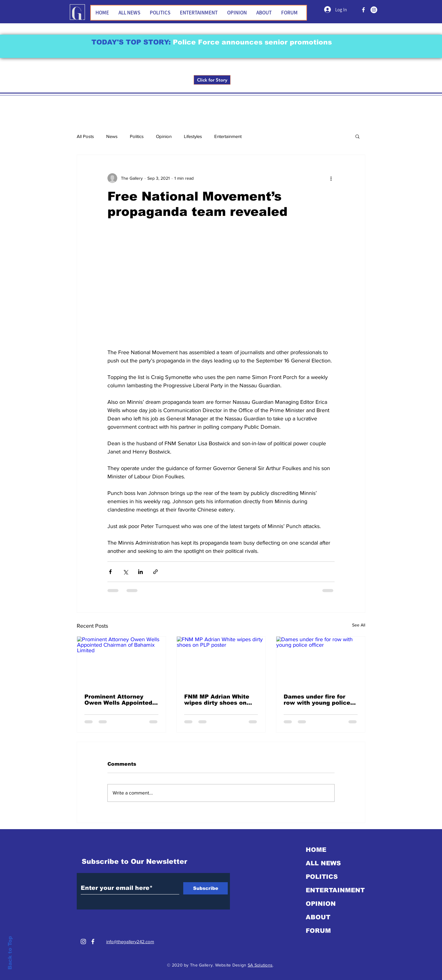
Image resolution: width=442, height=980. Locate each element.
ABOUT (318, 917)
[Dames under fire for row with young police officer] (321, 661)
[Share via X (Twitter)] (125, 572)
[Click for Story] (212, 80)
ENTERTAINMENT (335, 890)
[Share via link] (155, 572)
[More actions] (331, 178)
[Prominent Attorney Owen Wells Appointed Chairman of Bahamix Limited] (121, 661)
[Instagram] (374, 10)
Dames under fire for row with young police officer (317, 700)
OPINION (321, 904)
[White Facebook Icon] (93, 942)
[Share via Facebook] (110, 572)
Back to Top (10, 953)
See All (359, 625)
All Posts (85, 136)
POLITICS (322, 877)
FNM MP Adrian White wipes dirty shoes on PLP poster (217, 700)
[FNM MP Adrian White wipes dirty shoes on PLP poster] (221, 661)
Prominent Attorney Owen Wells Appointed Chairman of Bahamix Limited (118, 700)
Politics (137, 136)
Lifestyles (193, 136)
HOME (316, 850)
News (112, 136)
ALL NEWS (323, 863)
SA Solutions (260, 965)
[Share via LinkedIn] (140, 572)
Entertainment (228, 136)
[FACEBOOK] (363, 10)
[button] (357, 136)
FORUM (318, 931)
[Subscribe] (205, 888)
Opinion (164, 136)
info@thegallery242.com (130, 942)
